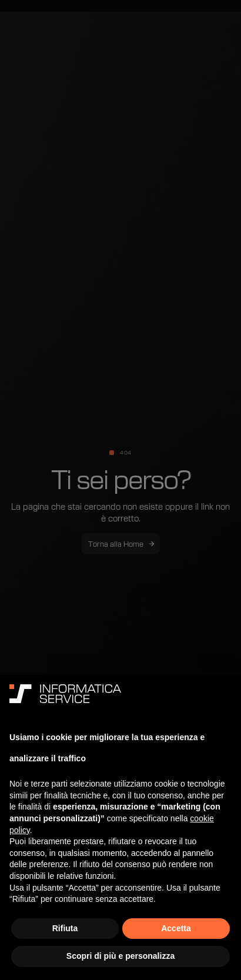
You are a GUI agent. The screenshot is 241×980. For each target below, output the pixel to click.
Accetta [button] (176, 928)
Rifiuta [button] (65, 928)
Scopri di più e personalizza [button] (120, 956)
